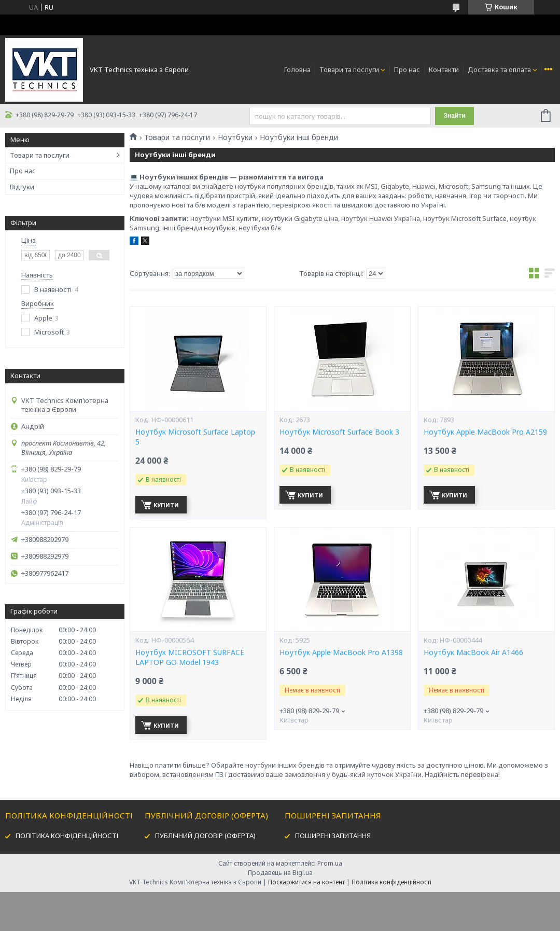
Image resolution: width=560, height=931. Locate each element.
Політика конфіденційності (391, 882)
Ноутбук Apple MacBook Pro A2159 (485, 432)
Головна (297, 70)
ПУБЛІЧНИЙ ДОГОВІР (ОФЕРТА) (205, 836)
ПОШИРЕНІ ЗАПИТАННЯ (333, 836)
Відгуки (22, 187)
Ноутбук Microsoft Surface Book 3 (339, 432)
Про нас (407, 70)
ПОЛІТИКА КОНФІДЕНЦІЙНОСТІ (67, 836)
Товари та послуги (349, 70)
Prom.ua (330, 863)
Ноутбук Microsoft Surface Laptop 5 (195, 437)
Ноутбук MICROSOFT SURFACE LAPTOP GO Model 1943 (190, 657)
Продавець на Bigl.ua (280, 873)
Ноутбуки (235, 137)
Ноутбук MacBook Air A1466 (473, 652)
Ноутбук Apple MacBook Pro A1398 (341, 652)
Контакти (444, 70)
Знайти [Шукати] (454, 116)
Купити (166, 505)
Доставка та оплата (499, 70)
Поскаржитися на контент (306, 882)
